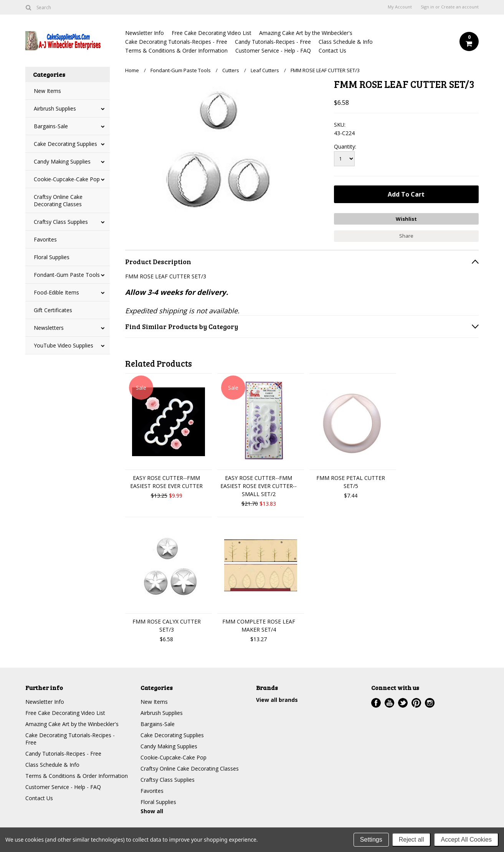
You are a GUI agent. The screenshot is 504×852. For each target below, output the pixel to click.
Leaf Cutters (265, 70)
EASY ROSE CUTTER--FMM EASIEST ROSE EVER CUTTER (166, 482)
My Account (400, 7)
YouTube (389, 703)
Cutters (231, 70)
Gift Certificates (53, 310)
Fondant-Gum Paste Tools (67, 275)
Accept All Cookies (466, 840)
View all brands (277, 700)
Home (132, 70)
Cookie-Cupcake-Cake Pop (67, 179)
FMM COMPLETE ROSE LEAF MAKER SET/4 (259, 625)
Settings (371, 840)
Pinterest (416, 703)
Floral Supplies (52, 257)
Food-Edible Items (56, 292)
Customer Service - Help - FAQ (273, 50)
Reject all (411, 840)
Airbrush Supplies (55, 108)
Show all (152, 811)
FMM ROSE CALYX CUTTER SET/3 (167, 625)
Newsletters (49, 328)
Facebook (376, 703)
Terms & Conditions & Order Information (176, 50)
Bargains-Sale (51, 126)
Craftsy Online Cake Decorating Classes (58, 200)
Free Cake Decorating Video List (212, 33)
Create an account (460, 7)
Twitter (403, 703)
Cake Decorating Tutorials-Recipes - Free (176, 42)
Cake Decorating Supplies (65, 144)
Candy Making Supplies (62, 161)
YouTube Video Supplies (64, 345)
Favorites (45, 239)
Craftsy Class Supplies (61, 222)
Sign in (427, 7)
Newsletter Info (145, 33)
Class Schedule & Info (346, 42)
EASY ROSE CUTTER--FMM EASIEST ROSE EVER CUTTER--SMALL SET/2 (259, 486)
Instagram (430, 703)
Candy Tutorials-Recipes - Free (273, 42)
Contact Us (332, 50)
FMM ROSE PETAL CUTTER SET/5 (351, 482)
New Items (47, 91)
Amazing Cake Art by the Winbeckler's (306, 33)
